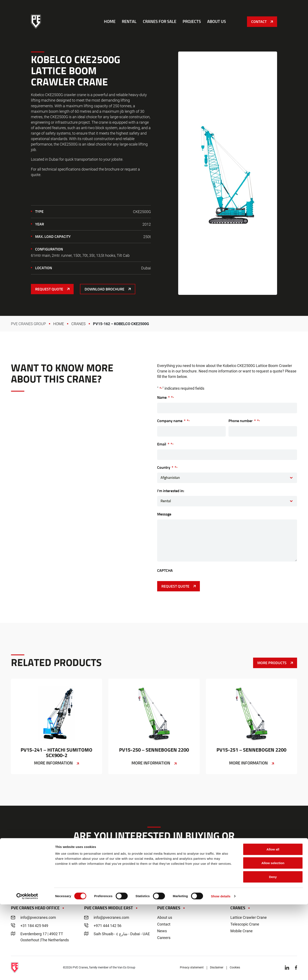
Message (164, 514)
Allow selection (273, 939)
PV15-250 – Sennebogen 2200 (154, 727)
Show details (221, 972)
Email (165, 444)
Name (166, 397)
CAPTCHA (165, 570)
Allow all (273, 925)
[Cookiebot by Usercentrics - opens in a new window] (27, 972)
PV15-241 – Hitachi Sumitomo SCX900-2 (56, 727)
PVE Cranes (36, 23)
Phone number (244, 420)
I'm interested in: (171, 491)
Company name (173, 420)
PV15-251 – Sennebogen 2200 (252, 727)
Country (167, 467)
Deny (273, 952)
